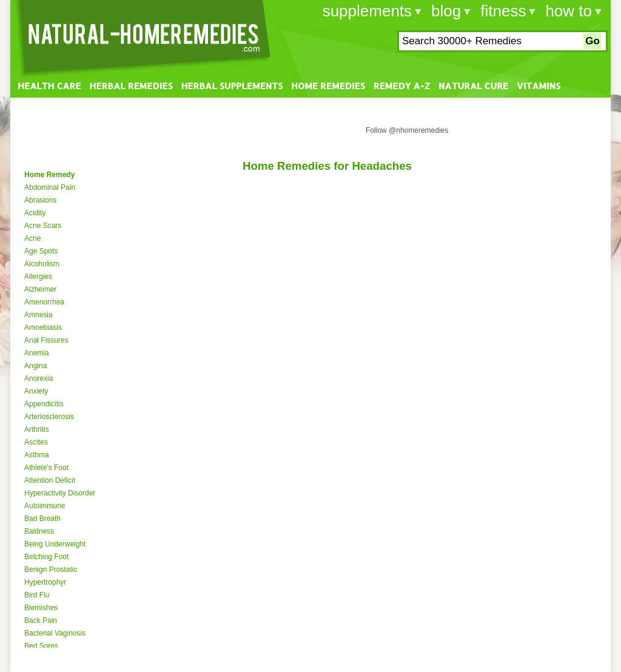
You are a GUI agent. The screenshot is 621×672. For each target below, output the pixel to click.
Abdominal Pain (50, 187)
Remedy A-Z (402, 86)
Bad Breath (42, 519)
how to (569, 11)
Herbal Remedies (131, 86)
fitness (503, 11)
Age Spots (41, 251)
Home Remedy (49, 175)
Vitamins (539, 86)
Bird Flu (37, 595)
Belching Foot (46, 557)
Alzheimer (40, 289)
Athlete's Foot (46, 468)
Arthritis (37, 429)
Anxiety (36, 391)
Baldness (39, 531)
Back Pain (41, 620)
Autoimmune (45, 506)
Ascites (36, 442)
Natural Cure (473, 86)
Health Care (49, 86)
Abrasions (40, 200)
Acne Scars (43, 226)
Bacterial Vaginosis (55, 633)
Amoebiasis (43, 328)
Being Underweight (55, 544)
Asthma (37, 455)
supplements (367, 11)
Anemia (37, 353)
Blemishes (41, 608)
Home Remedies (328, 86)
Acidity (35, 213)
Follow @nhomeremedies (407, 130)
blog (446, 11)
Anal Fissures (46, 340)
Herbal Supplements (232, 86)
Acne (32, 238)
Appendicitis (44, 404)
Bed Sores (41, 646)
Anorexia (39, 378)
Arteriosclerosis (49, 417)
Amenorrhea (44, 302)
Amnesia (39, 315)
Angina (35, 366)
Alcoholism (42, 264)
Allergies (38, 277)
